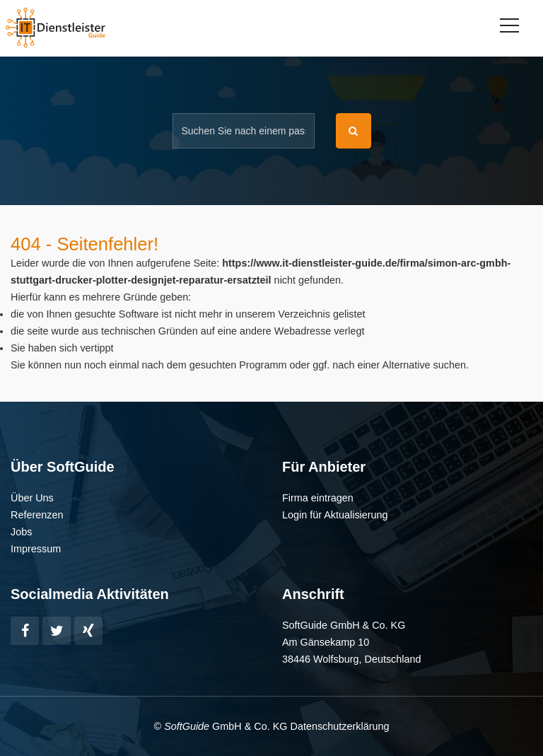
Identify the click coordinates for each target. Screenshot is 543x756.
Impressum (36, 549)
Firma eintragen (318, 498)
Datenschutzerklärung (339, 726)
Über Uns (32, 498)
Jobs (21, 532)
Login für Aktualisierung (335, 515)
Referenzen (37, 515)
